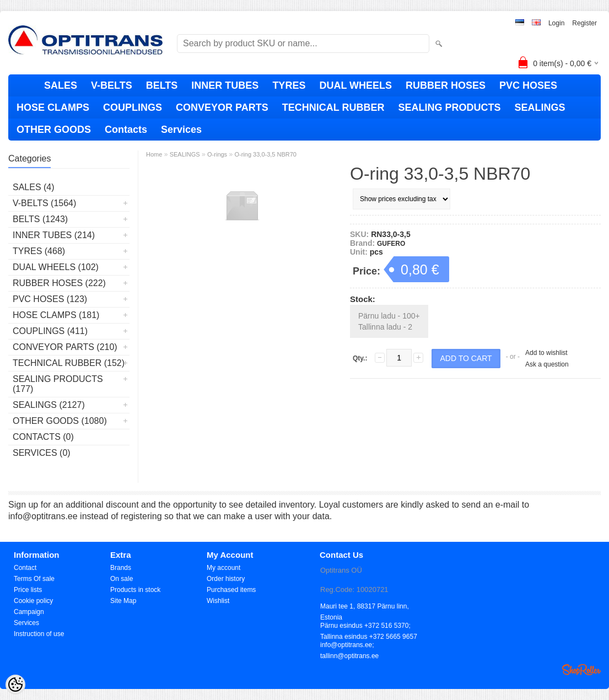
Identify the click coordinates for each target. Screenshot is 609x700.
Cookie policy (33, 601)
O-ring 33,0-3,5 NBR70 (265, 154)
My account (223, 568)
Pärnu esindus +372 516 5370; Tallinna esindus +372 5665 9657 (369, 626)
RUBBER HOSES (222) (59, 283)
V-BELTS (112, 85)
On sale (122, 579)
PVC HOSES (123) (50, 299)
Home (154, 154)
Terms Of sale (34, 579)
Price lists (28, 590)
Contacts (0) (43, 437)
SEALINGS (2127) (49, 405)
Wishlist (218, 601)
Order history (226, 579)
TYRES (289, 85)
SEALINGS (540, 107)
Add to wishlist (546, 353)
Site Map (123, 601)
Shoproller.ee (581, 670)
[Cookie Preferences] (15, 685)
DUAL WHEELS (355, 85)
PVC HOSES (528, 85)
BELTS (162, 85)
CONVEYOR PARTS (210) (65, 347)
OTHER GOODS (54, 130)
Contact (25, 568)
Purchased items (231, 590)
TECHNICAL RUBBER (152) (69, 363)
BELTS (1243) (40, 219)
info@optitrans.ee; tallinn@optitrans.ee (349, 646)
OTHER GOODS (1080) (60, 421)
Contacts (126, 130)
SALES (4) (34, 187)
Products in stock (135, 590)
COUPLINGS (133, 107)
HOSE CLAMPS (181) (56, 315)
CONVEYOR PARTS (222, 107)
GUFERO (391, 244)
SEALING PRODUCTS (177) (58, 384)
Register (584, 23)
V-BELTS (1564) (44, 203)
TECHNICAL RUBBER (333, 107)
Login (556, 23)
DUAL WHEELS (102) (56, 267)
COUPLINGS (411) (50, 331)
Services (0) (42, 453)
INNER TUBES (225, 85)
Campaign (29, 612)
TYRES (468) (39, 251)
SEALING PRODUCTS (449, 107)
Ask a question (547, 364)
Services (181, 130)
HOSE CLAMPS (53, 107)
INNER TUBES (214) (54, 235)
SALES (61, 85)
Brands (121, 568)
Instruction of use (39, 634)
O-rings (217, 154)
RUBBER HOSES (446, 85)
